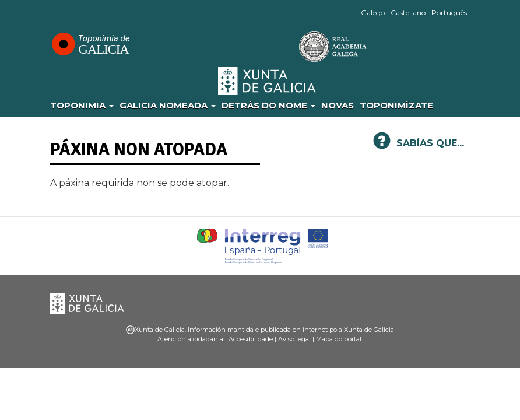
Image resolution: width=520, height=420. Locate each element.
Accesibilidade (251, 339)
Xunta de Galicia (268, 81)
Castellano (408, 13)
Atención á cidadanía (190, 339)
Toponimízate (396, 105)
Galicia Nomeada (168, 105)
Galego (373, 13)
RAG (297, 47)
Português (449, 13)
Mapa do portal (339, 339)
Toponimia (82, 105)
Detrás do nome (268, 105)
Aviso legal (294, 339)
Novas (338, 105)
